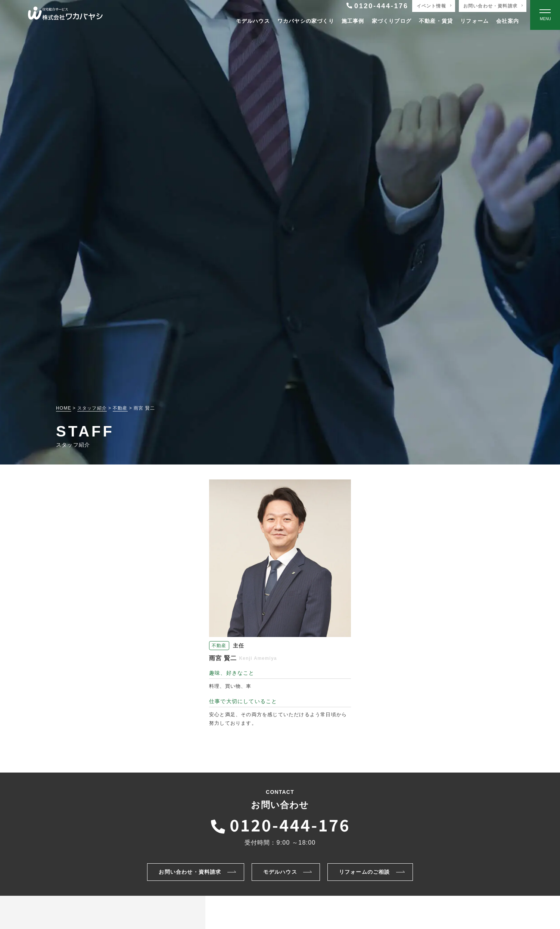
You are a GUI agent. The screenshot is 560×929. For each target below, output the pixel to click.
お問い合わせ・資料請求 (490, 6)
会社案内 (508, 21)
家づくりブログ (392, 21)
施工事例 (353, 21)
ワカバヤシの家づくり (306, 21)
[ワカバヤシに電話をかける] (280, 824)
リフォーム (475, 21)
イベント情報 (431, 6)
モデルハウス (253, 21)
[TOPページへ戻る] (65, 15)
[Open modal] (545, 15)
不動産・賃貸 (436, 21)
